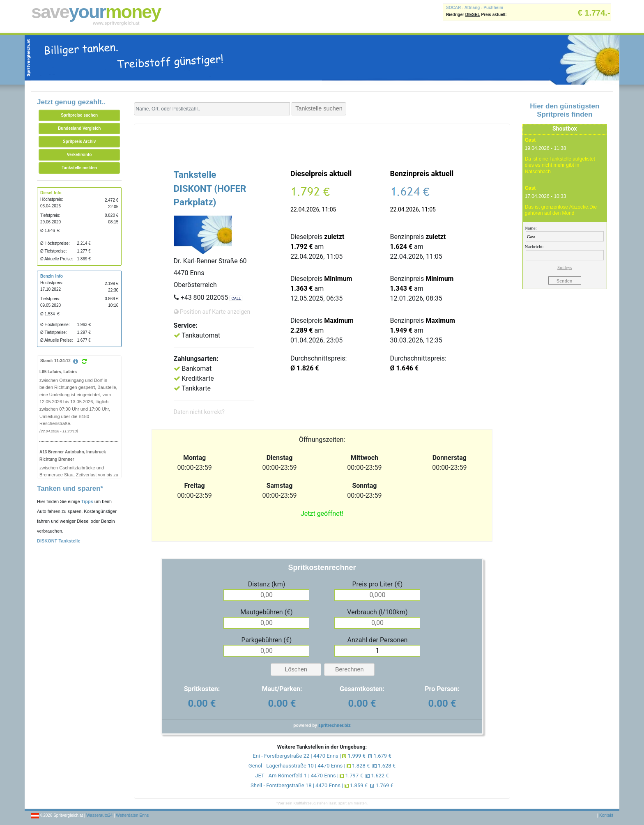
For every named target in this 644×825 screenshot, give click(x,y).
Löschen (296, 669)
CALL (236, 298)
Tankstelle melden (79, 168)
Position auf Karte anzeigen (212, 312)
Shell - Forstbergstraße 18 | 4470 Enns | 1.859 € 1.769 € (322, 785)
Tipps (87, 501)
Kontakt (606, 815)
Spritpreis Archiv (79, 141)
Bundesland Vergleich (79, 128)
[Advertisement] (322, 145)
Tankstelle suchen (319, 108)
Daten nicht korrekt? (199, 412)
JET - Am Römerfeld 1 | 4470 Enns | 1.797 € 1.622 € (322, 776)
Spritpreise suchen (79, 115)
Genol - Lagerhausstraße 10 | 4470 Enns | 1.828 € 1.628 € (322, 766)
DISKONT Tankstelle (59, 541)
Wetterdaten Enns (132, 815)
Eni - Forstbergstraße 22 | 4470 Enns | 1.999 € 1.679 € (322, 756)
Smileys (565, 267)
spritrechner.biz (335, 725)
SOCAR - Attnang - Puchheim (475, 8)
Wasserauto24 (99, 815)
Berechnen (350, 669)
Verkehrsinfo (79, 155)
